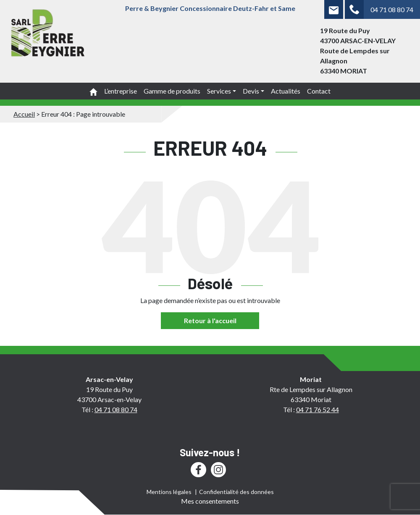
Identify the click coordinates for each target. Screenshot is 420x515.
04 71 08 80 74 (392, 9)
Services (219, 91)
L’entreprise (121, 91)
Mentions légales (169, 492)
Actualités (286, 91)
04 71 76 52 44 (318, 409)
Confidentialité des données (236, 492)
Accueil (24, 114)
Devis (251, 91)
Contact (319, 91)
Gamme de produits (172, 91)
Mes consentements (210, 501)
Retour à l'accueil (210, 320)
